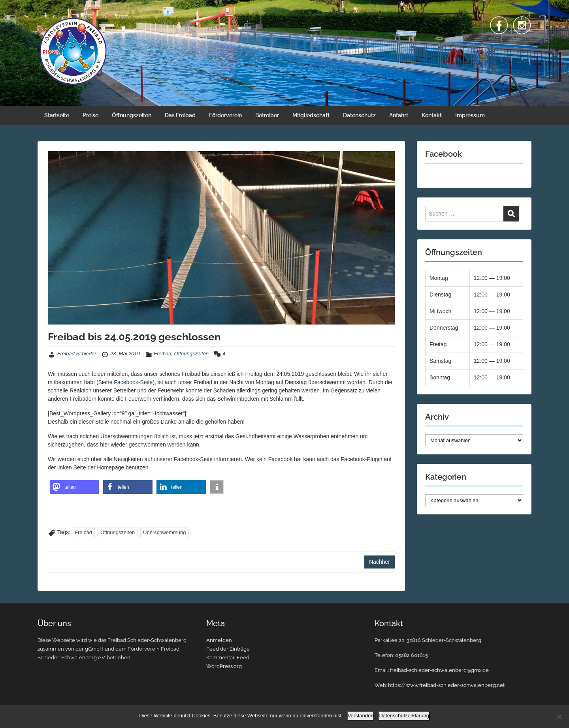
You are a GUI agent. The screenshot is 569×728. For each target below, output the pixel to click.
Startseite (57, 115)
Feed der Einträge (228, 649)
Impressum (470, 115)
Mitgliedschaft (311, 115)
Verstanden (361, 716)
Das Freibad (180, 115)
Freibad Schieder (77, 354)
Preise (90, 115)
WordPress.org (224, 666)
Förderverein (225, 115)
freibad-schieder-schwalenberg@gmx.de (439, 670)
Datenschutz (359, 115)
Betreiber (267, 115)
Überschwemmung (164, 532)
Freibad (162, 354)
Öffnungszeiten (132, 115)
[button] (74, 487)
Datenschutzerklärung (404, 716)
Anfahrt (399, 115)
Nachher (380, 562)
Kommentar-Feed (228, 658)
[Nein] (559, 717)
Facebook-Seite (133, 382)
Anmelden (219, 640)
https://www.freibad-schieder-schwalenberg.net (446, 685)
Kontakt (432, 115)
